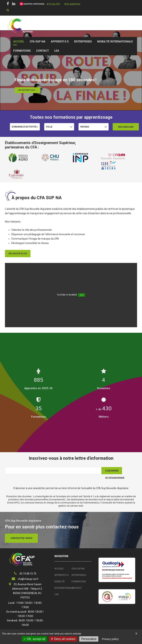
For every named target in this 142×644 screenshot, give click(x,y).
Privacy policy (110, 639)
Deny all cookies (63, 639)
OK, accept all (34, 639)
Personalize (89, 639)
